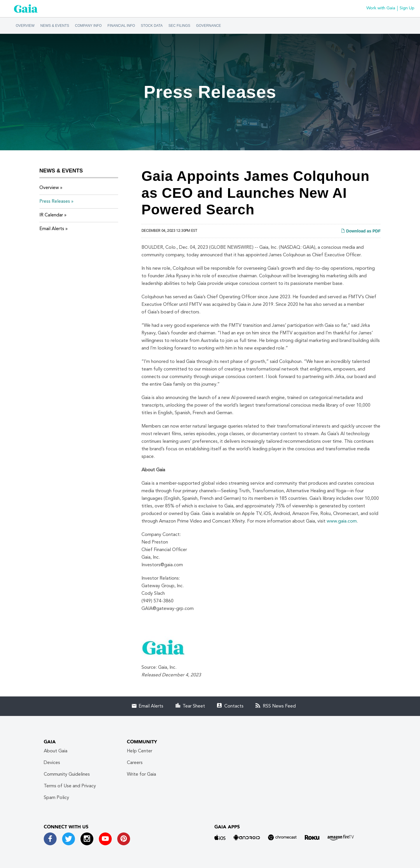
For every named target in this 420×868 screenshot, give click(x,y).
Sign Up (407, 8)
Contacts (234, 706)
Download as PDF (361, 231)
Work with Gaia (381, 8)
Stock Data (152, 26)
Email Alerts (52, 229)
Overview (25, 26)
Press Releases (55, 202)
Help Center (140, 751)
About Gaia (56, 751)
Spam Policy (56, 798)
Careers (135, 763)
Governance (208, 26)
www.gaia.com (342, 521)
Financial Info (121, 26)
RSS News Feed (279, 706)
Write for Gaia (141, 775)
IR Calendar (51, 215)
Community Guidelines (67, 775)
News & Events (55, 26)
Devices (52, 763)
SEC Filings (180, 26)
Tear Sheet (194, 706)
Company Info (88, 26)
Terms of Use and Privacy (70, 786)
